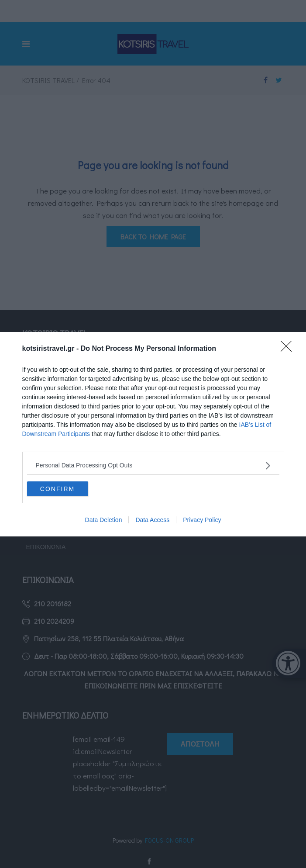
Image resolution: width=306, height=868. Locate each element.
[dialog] (153, 434)
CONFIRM (57, 489)
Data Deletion (104, 520)
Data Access (152, 520)
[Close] (289, 349)
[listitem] (153, 465)
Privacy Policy (202, 520)
